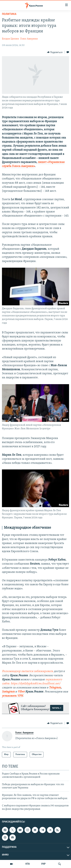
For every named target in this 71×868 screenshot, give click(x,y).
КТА (28, 864)
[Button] (55, 52)
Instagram (8, 692)
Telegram (55, 688)
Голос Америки (29, 39)
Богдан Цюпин (10, 39)
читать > (57, 708)
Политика (9, 14)
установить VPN (12, 696)
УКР (43, 864)
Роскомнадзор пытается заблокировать (28, 671)
